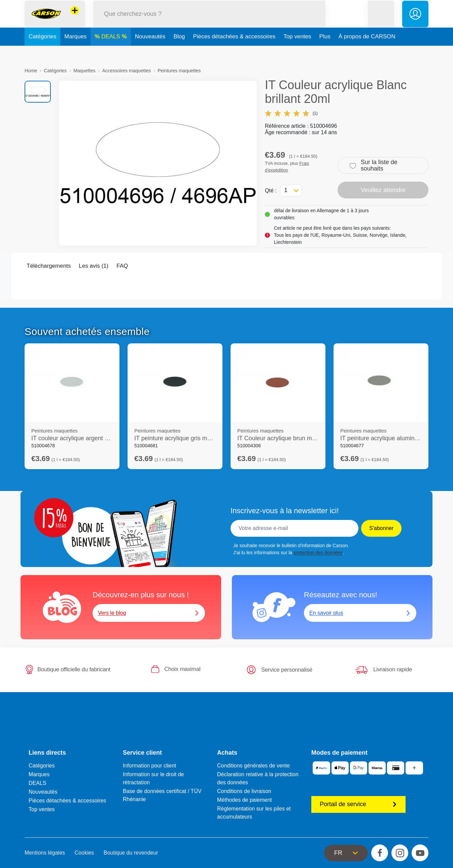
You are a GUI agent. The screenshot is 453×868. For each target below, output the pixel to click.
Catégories (42, 52)
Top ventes (297, 52)
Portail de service (358, 804)
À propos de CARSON (367, 52)
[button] (381, 21)
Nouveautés (150, 52)
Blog (179, 52)
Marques (75, 52)
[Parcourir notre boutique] (209, 21)
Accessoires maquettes (126, 71)
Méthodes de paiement (245, 800)
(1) (291, 113)
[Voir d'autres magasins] (75, 18)
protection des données (318, 553)
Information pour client (149, 766)
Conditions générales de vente (253, 766)
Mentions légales (45, 853)
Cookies (84, 853)
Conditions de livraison (244, 791)
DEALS (111, 52)
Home (31, 71)
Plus (325, 52)
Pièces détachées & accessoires (234, 52)
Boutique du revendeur (131, 853)
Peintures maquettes (179, 71)
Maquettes (84, 71)
